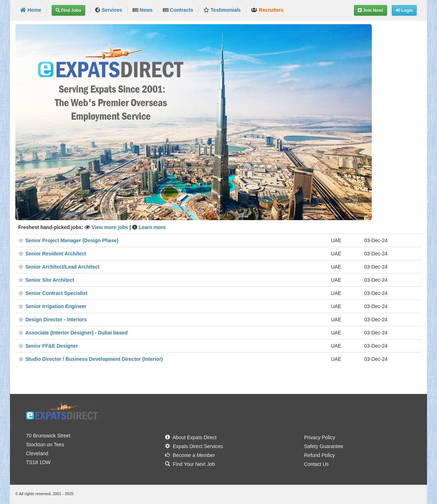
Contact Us (316, 464)
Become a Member (190, 455)
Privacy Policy (320, 437)
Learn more (152, 227)
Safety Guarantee (324, 446)
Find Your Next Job (190, 464)
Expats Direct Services (194, 446)
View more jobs (110, 227)
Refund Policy (319, 455)
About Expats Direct (191, 437)
